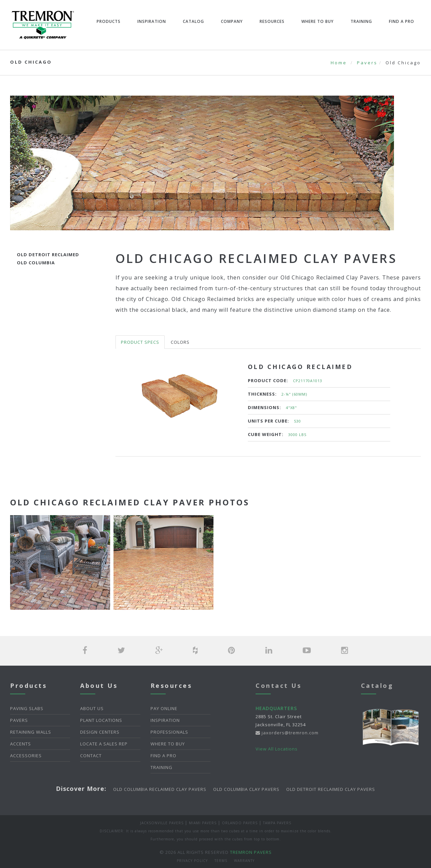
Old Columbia (36, 263)
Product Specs (140, 342)
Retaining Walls (31, 732)
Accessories (26, 756)
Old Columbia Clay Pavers (246, 789)
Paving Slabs (27, 708)
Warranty (244, 861)
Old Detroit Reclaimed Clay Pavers (331, 789)
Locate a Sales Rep (104, 744)
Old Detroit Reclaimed (48, 255)
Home (339, 63)
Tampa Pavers (277, 823)
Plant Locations (101, 720)
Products (109, 21)
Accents (21, 744)
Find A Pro (402, 21)
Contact (91, 756)
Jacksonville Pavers (162, 823)
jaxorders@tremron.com (287, 733)
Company (232, 21)
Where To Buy (318, 21)
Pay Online (164, 708)
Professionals (169, 732)
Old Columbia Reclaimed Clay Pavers (160, 789)
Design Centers (100, 732)
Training (361, 21)
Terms (221, 861)
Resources (272, 21)
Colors (180, 342)
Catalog (193, 21)
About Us (92, 708)
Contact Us (278, 686)
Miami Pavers (203, 823)
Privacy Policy (192, 861)
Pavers (367, 63)
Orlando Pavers (240, 823)
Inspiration (152, 21)
